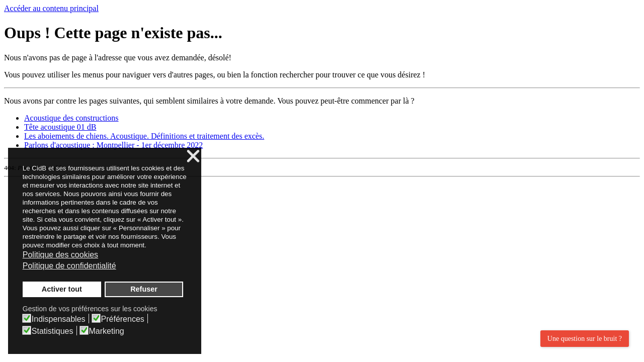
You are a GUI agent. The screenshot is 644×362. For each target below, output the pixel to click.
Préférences (123, 319)
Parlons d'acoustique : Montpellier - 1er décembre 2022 (113, 145)
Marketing (107, 331)
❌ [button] (193, 157)
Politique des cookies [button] (60, 255)
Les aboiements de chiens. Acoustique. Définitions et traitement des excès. (144, 136)
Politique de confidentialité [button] (69, 266)
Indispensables (59, 319)
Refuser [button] (144, 289)
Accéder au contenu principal (51, 8)
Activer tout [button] (62, 289)
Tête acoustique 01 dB (60, 127)
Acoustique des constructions (71, 118)
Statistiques (53, 331)
